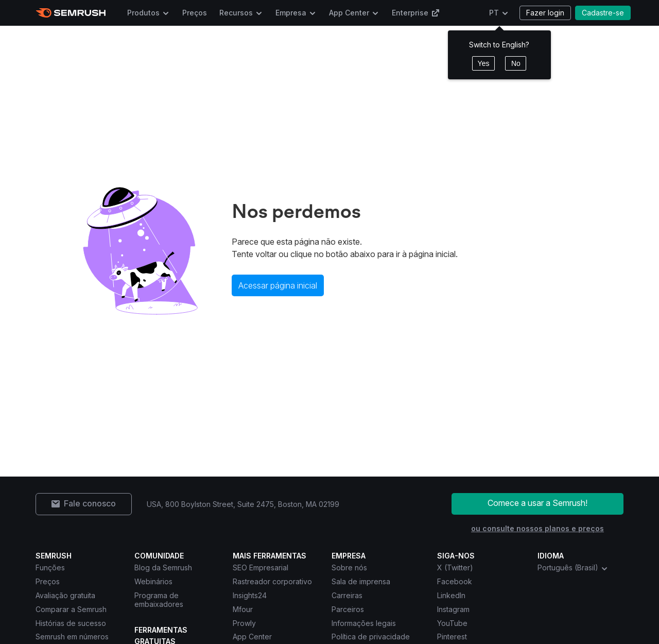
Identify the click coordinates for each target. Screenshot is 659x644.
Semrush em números (72, 637)
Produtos (143, 13)
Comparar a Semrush (71, 609)
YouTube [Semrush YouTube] (452, 623)
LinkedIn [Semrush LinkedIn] (451, 595)
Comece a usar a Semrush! (537, 503)
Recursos (236, 13)
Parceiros (348, 609)
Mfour (243, 609)
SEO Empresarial (261, 567)
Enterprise (416, 13)
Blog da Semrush (163, 567)
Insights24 (250, 595)
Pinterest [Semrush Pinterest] (452, 637)
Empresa (291, 13)
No (516, 63)
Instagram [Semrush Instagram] (453, 609)
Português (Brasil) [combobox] (573, 568)
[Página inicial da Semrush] (71, 13)
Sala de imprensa (361, 581)
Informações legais (364, 623)
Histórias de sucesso (71, 623)
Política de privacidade (371, 637)
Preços (195, 13)
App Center (349, 13)
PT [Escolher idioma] (494, 13)
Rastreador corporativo (272, 581)
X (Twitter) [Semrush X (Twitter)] (455, 567)
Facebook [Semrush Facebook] (455, 581)
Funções (50, 567)
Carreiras (347, 595)
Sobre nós (349, 567)
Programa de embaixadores (159, 600)
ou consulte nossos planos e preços (537, 528)
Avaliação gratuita (65, 595)
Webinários (153, 581)
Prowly (244, 623)
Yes (484, 63)
